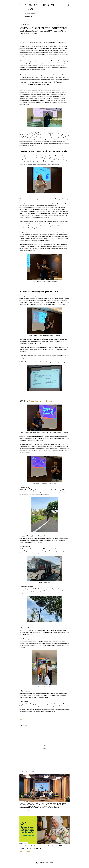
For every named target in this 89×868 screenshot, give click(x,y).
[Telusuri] (68, 5)
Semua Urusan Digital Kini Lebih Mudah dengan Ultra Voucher (42, 847)
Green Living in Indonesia (41, 401)
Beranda (29, 16)
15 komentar (28, 852)
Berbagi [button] (21, 719)
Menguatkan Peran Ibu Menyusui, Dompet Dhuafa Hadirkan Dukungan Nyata (43, 805)
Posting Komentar (29, 810)
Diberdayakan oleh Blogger (44, 863)
